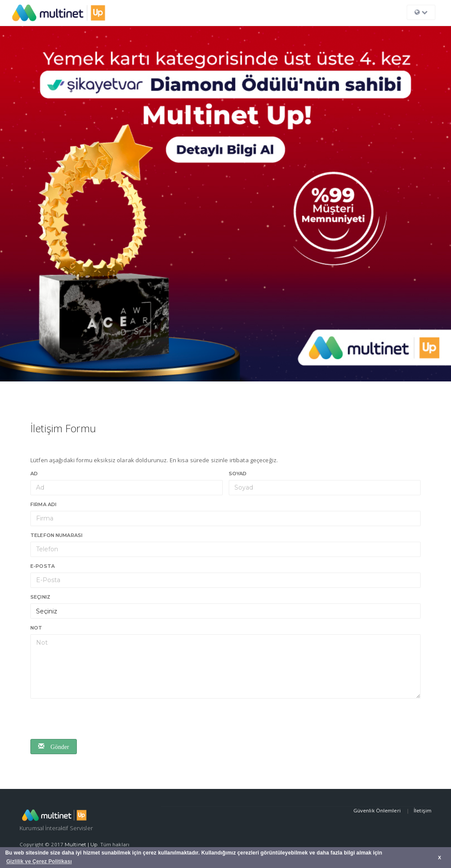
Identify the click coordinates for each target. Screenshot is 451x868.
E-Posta (43, 566)
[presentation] (96, 720)
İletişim (423, 810)
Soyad (238, 474)
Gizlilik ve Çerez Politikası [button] (39, 861)
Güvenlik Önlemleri (378, 810)
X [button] (439, 858)
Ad (34, 474)
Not (36, 628)
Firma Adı (43, 504)
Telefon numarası (56, 535)
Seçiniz (40, 597)
